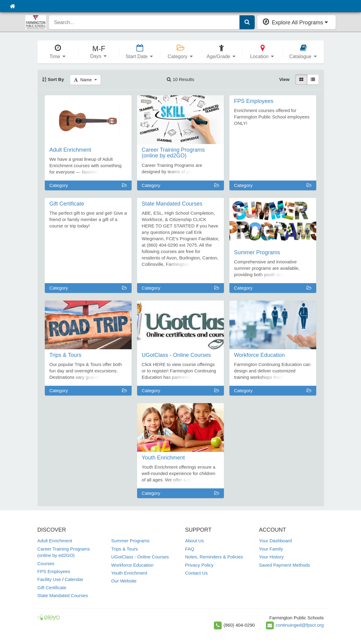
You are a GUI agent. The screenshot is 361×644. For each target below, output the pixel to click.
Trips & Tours (125, 549)
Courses (46, 563)
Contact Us (196, 573)
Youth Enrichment (129, 573)
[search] (144, 22)
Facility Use (49, 579)
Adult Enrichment (55, 541)
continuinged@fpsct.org (300, 625)
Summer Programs (130, 541)
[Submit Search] (247, 22)
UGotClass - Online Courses (140, 557)
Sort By (53, 79)
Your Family (271, 549)
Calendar (74, 579)
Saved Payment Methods (285, 565)
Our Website (124, 581)
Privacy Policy (199, 565)
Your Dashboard (275, 541)
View (284, 79)
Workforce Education (132, 565)
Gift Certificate (52, 588)
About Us (195, 541)
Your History (271, 557)
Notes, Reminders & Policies (214, 557)
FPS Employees (54, 571)
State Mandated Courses (63, 595)
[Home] (12, 6)
